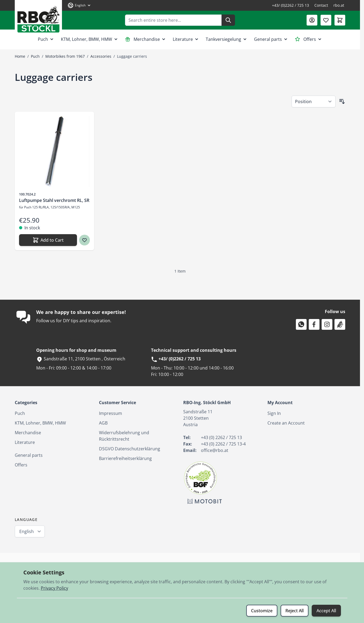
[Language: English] (79, 5)
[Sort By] (314, 102)
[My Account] (312, 20)
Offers (309, 39)
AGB (103, 423)
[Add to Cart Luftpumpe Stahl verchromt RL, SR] (48, 240)
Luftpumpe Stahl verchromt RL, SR (54, 200)
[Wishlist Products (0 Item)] (326, 20)
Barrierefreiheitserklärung (125, 458)
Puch (46, 39)
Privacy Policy (54, 588)
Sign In (274, 413)
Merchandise (146, 39)
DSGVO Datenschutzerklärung (130, 449)
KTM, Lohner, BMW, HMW (90, 39)
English (27, 531)
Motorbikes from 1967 (65, 56)
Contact (321, 5)
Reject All (295, 611)
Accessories (101, 56)
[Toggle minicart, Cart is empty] (340, 20)
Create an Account (286, 423)
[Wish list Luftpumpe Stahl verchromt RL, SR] (84, 240)
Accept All (326, 611)
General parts (271, 39)
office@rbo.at (215, 450)
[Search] (228, 20)
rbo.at (339, 5)
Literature (186, 39)
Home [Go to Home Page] (20, 56)
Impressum (111, 413)
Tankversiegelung (227, 39)
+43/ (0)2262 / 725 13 (291, 5)
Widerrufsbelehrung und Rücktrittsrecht (124, 436)
